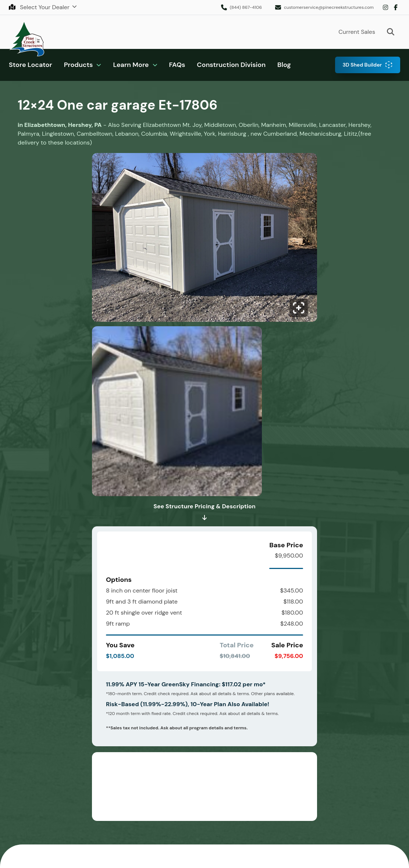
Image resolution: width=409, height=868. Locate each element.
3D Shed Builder (362, 65)
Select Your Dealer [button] (40, 7)
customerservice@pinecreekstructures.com (329, 7)
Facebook (396, 7)
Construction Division (231, 65)
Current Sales (357, 32)
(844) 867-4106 (246, 7)
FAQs (177, 65)
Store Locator (31, 65)
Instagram (385, 7)
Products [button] (79, 65)
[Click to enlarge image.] (204, 240)
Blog (284, 65)
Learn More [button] (131, 65)
